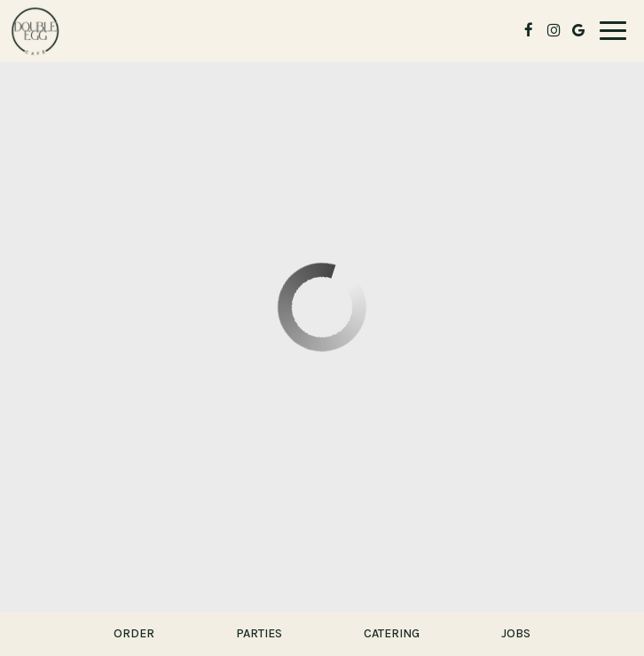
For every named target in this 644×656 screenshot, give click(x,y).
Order (134, 633)
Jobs (516, 633)
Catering (392, 633)
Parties (259, 633)
